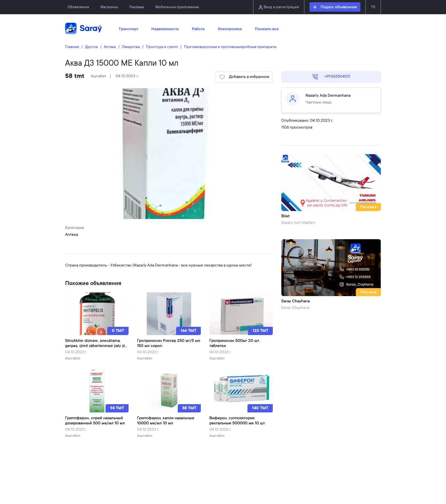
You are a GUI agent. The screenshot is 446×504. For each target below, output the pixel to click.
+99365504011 (331, 77)
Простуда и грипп (162, 47)
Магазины (109, 7)
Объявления (78, 7)
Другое (91, 47)
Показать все (267, 29)
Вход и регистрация (279, 7)
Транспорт (128, 29)
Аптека (110, 47)
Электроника (230, 29)
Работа (198, 29)
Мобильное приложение (177, 7)
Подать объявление (335, 7)
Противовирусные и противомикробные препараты (230, 47)
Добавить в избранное (244, 77)
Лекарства (131, 47)
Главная (72, 47)
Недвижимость (165, 29)
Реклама (137, 7)
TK (373, 7)
